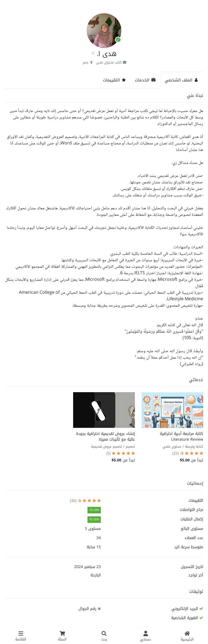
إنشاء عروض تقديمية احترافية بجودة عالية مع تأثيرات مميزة (105, 437)
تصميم (130, 447)
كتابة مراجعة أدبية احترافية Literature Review (181, 437)
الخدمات (145, 80)
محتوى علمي (172, 447)
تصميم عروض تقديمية (106, 447)
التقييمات (115, 80)
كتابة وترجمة (194, 447)
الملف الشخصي (182, 80)
